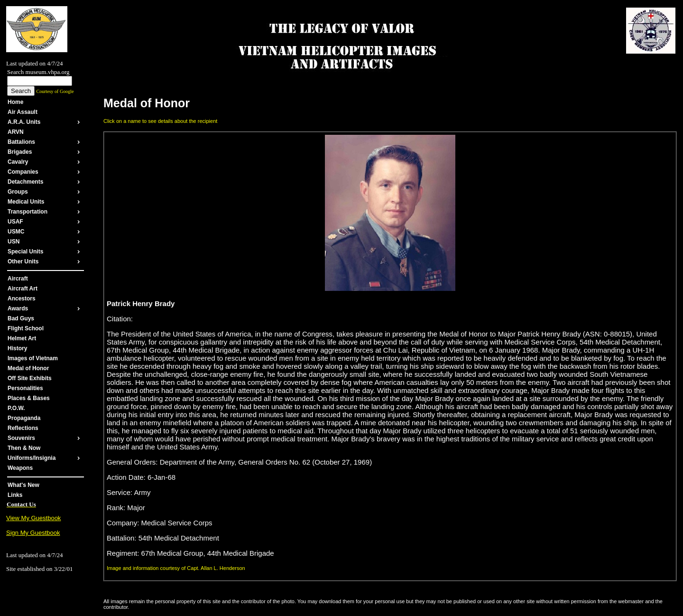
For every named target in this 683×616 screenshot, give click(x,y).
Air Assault (23, 112)
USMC (16, 232)
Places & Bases (29, 398)
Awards (18, 308)
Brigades (20, 152)
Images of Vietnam (33, 358)
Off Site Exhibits (30, 378)
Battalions (21, 142)
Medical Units (26, 202)
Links (15, 495)
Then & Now (24, 448)
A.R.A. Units (24, 122)
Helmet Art (22, 338)
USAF (15, 222)
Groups (18, 192)
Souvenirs (21, 438)
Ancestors (22, 299)
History (17, 348)
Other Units (23, 261)
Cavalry (18, 162)
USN (14, 242)
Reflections (23, 428)
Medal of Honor (28, 368)
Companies (23, 172)
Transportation (28, 212)
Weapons (20, 468)
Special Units (25, 252)
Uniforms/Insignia (32, 458)
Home (15, 102)
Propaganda (24, 418)
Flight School (26, 328)
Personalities (25, 388)
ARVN (16, 132)
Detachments (25, 182)
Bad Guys (21, 318)
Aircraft (18, 279)
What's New (23, 485)
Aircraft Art (23, 289)
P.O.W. (16, 408)
